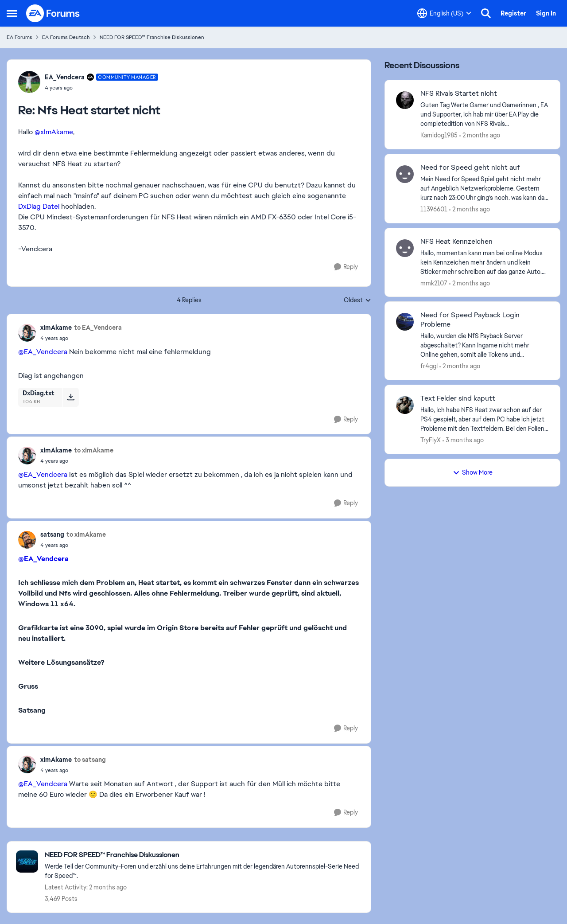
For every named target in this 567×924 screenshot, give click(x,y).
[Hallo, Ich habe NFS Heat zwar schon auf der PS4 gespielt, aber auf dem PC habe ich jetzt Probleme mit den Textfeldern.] (485, 419)
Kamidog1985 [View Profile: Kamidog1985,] (439, 135)
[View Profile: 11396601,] (405, 174)
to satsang (90, 760)
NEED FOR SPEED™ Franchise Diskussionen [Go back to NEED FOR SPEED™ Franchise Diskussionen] (152, 37)
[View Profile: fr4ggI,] (405, 322)
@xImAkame (54, 132)
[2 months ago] (480, 135)
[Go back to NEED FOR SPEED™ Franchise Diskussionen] (203, 855)
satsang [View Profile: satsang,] (52, 534)
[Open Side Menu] (12, 13)
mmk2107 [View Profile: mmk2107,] (434, 283)
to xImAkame (94, 450)
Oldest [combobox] (357, 300)
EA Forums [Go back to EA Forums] (19, 37)
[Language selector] (444, 13)
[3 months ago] (463, 440)
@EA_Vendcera (43, 352)
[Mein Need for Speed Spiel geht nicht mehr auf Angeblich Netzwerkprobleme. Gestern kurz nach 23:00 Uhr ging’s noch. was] (485, 189)
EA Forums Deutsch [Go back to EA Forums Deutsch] (66, 37)
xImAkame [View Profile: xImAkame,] (56, 327)
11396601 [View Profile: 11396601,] (434, 209)
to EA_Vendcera (98, 327)
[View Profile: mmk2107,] (405, 248)
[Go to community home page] (53, 13)
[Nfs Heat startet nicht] (101, 88)
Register (513, 13)
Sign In (546, 13)
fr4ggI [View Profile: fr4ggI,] (429, 366)
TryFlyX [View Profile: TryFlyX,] (431, 440)
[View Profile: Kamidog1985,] (405, 100)
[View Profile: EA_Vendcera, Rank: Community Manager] (29, 82)
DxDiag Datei (39, 206)
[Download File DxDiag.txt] (71, 397)
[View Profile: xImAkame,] (27, 333)
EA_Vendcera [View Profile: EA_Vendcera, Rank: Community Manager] (65, 77)
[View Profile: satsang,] (27, 540)
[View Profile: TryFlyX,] (405, 405)
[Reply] (346, 267)
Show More (473, 472)
